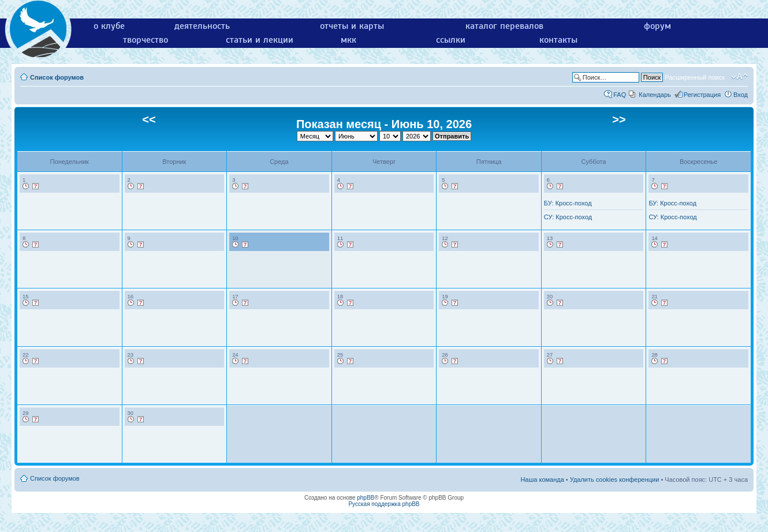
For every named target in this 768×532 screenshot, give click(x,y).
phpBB (366, 498)
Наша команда (542, 479)
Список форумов (57, 77)
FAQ (620, 95)
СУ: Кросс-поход (568, 217)
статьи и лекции (260, 40)
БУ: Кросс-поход (568, 203)
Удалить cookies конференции (615, 479)
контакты (558, 40)
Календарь (655, 95)
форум (657, 26)
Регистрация (702, 95)
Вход (741, 95)
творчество (146, 40)
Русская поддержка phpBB (384, 504)
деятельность (202, 26)
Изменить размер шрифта (739, 77)
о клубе (109, 26)
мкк (348, 40)
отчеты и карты (352, 26)
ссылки (451, 40)
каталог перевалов (504, 26)
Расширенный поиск (695, 77)
